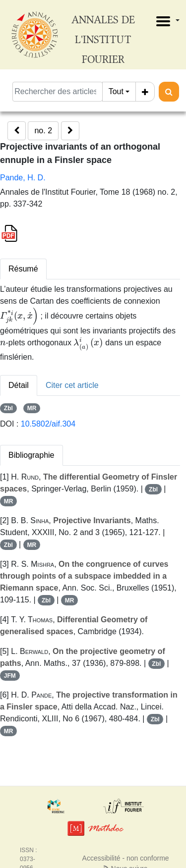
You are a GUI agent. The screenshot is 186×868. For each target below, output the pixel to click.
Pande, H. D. (23, 178)
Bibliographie (31, 455)
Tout (116, 91)
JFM (10, 676)
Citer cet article (72, 385)
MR (32, 408)
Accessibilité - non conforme (126, 858)
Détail (19, 385)
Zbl (8, 408)
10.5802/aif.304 (48, 424)
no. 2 (43, 131)
